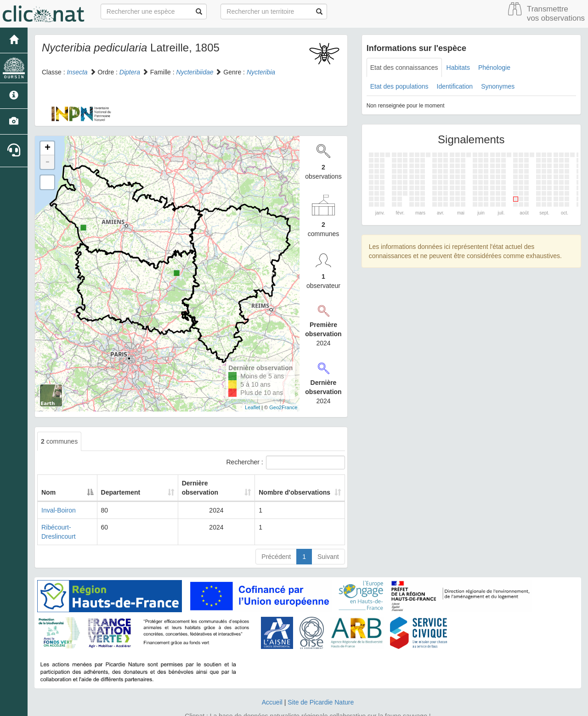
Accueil (272, 684)
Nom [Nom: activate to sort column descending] (48, 483)
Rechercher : (286, 462)
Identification (455, 86)
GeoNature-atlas (274, 707)
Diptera (130, 72)
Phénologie (494, 68)
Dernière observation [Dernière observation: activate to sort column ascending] (206, 483)
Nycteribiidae (195, 72)
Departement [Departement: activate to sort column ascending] (134, 483)
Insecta (77, 72)
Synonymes (498, 86)
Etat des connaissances (404, 68)
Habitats (458, 68)
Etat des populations (399, 86)
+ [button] (48, 148)
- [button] (47, 162)
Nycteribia (261, 72)
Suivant (328, 538)
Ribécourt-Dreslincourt (73, 518)
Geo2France (283, 407)
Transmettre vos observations (556, 14)
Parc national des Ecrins (385, 707)
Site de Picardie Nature (321, 684)
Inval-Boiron (59, 501)
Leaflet (252, 407)
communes (59, 441)
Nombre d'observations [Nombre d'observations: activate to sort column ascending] (293, 483)
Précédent (276, 538)
